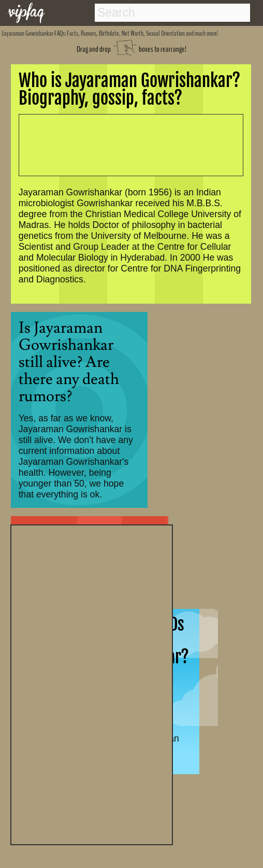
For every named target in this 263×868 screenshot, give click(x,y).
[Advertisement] (92, 684)
